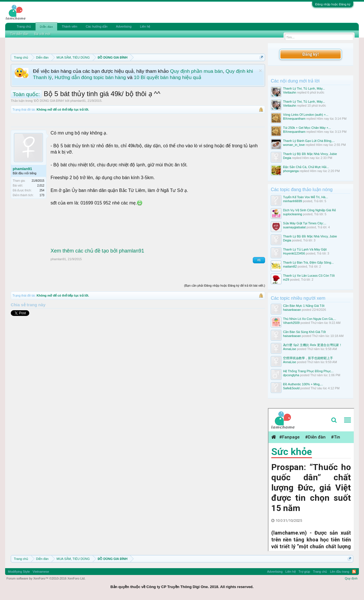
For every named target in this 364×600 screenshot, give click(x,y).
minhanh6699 (292, 201)
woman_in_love (294, 145)
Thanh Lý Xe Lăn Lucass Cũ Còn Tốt (309, 276)
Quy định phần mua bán (196, 71)
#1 (259, 260)
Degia (287, 158)
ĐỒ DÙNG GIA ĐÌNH (49, 101)
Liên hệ (145, 26)
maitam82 (290, 266)
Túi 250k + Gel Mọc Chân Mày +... (307, 128)
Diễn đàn (46, 27)
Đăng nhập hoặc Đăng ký (333, 4)
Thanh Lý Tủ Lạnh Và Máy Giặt (305, 249)
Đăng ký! (311, 54)
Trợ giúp (304, 572)
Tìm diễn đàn (19, 34)
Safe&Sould (291, 388)
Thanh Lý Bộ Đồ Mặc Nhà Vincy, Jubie (310, 154)
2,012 (41, 186)
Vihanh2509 (291, 323)
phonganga (291, 171)
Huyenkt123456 (294, 253)
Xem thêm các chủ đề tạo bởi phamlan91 (97, 251)
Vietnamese (41, 572)
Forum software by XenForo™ (46, 578)
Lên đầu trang (340, 572)
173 (42, 195)
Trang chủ (24, 26)
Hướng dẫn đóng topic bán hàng (90, 77)
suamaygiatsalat (294, 227)
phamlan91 (78, 101)
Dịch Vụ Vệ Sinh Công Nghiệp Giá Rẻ (309, 210)
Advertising (124, 26)
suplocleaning (292, 214)
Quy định (351, 578)
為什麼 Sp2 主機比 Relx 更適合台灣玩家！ (313, 345)
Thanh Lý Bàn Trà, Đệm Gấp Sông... (308, 262)
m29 (286, 280)
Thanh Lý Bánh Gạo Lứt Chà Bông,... (309, 141)
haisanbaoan (292, 310)
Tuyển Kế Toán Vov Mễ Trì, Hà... (305, 197)
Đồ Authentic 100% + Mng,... (303, 384)
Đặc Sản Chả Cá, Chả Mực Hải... (306, 167)
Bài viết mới (42, 34)
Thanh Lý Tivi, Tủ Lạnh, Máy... (304, 88)
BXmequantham (294, 119)
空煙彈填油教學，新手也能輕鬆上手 (308, 358)
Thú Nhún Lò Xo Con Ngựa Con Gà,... (310, 319)
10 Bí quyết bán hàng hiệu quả (168, 77)
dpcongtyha (291, 375)
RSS (354, 572)
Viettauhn (289, 92)
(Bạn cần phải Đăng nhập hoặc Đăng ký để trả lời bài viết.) (225, 285)
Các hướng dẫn (97, 26)
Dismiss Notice (260, 71)
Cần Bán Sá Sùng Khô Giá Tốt (304, 332)
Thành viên (69, 26)
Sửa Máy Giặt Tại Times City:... (305, 223)
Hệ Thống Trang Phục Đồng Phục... (308, 371)
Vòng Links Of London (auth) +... (306, 115)
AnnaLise (289, 349)
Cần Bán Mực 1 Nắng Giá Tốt (304, 306)
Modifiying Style (19, 572)
